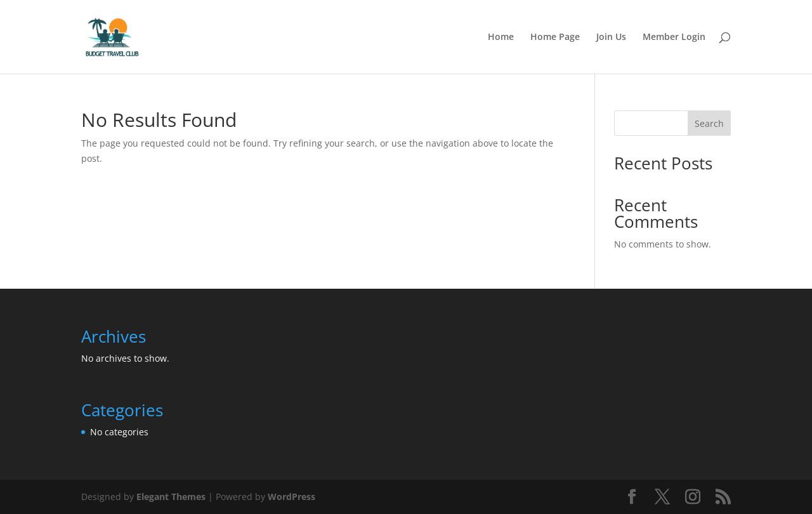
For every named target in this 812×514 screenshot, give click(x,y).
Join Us (611, 37)
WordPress (291, 497)
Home (501, 37)
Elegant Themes (171, 497)
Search (709, 123)
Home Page (555, 37)
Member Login (674, 37)
